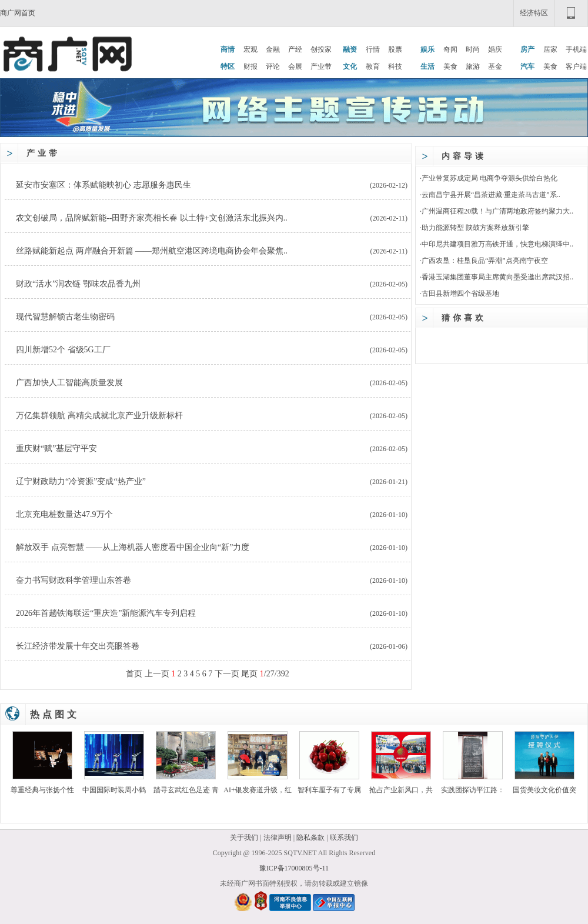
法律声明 (278, 838)
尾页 (249, 674)
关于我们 (244, 838)
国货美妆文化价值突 (544, 790)
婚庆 (495, 49)
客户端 (576, 66)
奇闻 (450, 49)
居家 (550, 49)
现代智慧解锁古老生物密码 (65, 317)
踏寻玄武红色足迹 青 (186, 790)
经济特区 (534, 13)
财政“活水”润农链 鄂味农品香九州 (78, 284)
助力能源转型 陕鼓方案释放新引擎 (475, 228)
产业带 (321, 66)
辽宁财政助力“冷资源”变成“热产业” (81, 481)
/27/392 (275, 674)
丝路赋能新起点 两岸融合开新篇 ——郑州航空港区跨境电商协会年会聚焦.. (152, 251)
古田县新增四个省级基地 (460, 293)
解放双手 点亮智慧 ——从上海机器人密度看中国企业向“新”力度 (133, 547)
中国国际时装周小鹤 (114, 790)
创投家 (321, 49)
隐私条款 (310, 838)
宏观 (250, 49)
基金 (495, 66)
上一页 (157, 674)
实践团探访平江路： (473, 790)
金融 (273, 49)
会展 (295, 66)
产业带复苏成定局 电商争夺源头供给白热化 (490, 178)
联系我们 (344, 838)
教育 (373, 66)
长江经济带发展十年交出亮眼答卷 (78, 646)
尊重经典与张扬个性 (42, 790)
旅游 (473, 66)
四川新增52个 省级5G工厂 (63, 350)
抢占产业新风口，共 (401, 790)
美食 (450, 66)
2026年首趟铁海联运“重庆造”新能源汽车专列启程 (106, 613)
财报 (250, 66)
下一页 (227, 674)
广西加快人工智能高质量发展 (69, 383)
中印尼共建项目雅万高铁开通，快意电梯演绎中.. (497, 244)
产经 (295, 49)
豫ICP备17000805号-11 (294, 868)
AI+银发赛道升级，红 (257, 790)
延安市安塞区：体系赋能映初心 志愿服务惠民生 (103, 185)
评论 (273, 66)
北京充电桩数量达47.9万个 (64, 514)
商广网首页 (18, 13)
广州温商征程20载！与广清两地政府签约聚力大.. (497, 211)
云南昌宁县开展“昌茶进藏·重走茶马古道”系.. (491, 195)
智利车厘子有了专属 (329, 790)
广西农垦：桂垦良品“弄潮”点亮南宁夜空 (485, 261)
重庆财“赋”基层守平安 (56, 448)
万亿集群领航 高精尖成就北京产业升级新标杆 (99, 416)
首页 (134, 674)
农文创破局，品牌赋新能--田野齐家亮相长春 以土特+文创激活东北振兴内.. (152, 218)
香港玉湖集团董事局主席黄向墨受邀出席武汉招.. (497, 277)
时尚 (473, 49)
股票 (395, 49)
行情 (373, 49)
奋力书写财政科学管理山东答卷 (73, 580)
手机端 (576, 49)
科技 (395, 66)
